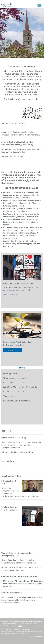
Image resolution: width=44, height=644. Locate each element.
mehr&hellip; (13, 350)
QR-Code (34, 581)
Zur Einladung (8, 461)
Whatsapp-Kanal (22, 581)
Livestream (10, 570)
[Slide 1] (20, 368)
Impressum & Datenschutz (36, 636)
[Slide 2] (22, 368)
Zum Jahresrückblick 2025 (22, 188)
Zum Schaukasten (11, 295)
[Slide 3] (24, 368)
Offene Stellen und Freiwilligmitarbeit (21, 576)
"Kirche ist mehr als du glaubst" (21, 597)
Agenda (11, 560)
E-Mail (20, 626)
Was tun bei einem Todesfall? (17, 401)
